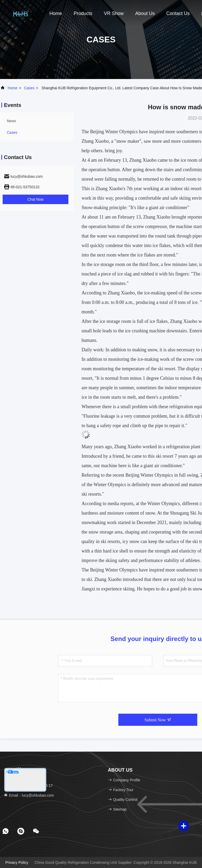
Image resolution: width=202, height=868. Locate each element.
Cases (29, 88)
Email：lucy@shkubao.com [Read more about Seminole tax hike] (29, 795)
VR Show (114, 13)
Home (56, 13)
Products (83, 13)
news (11, 121)
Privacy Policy (17, 862)
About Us (145, 13)
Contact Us (178, 13)
